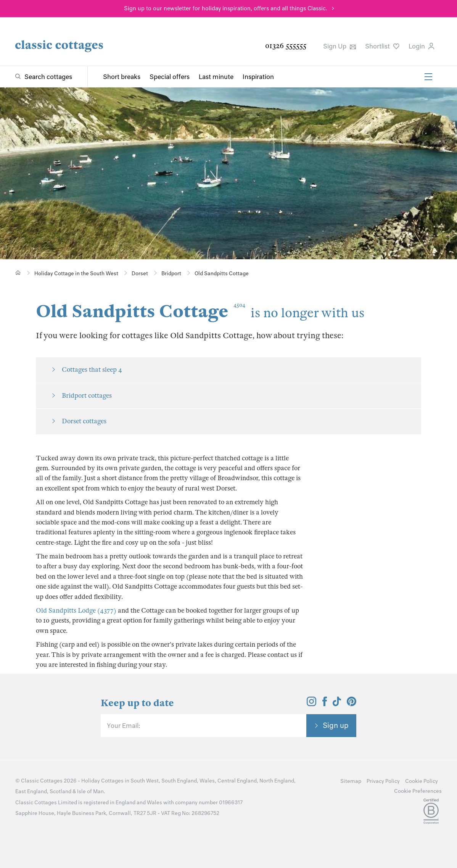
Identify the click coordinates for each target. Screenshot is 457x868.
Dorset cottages (84, 421)
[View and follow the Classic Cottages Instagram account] (311, 704)
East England (31, 791)
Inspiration (258, 77)
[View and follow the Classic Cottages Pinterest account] (352, 704)
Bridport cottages (87, 396)
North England (277, 781)
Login (421, 46)
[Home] (18, 273)
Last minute (216, 77)
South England (179, 781)
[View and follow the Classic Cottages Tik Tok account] (337, 704)
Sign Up (340, 46)
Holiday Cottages (102, 781)
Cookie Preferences (418, 791)
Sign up (336, 725)
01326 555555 (286, 46)
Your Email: (123, 726)
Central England (237, 781)
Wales (207, 781)
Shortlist (382, 46)
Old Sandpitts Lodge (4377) (76, 611)
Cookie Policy (422, 781)
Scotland (60, 791)
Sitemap (351, 781)
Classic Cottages (42, 781)
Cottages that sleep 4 (92, 370)
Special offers (170, 77)
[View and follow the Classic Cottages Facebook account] (325, 704)
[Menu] (428, 77)
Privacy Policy (383, 781)
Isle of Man (90, 791)
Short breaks (122, 77)
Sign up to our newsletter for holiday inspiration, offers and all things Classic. (226, 8)
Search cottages (48, 77)
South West (145, 781)
